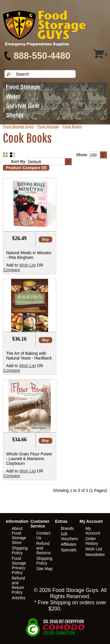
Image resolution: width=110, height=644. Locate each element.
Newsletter (95, 555)
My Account (93, 531)
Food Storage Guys (18, 127)
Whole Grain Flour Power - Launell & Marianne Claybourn (29, 459)
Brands (67, 528)
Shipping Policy (20, 550)
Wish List (27, 265)
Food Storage (23, 87)
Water (13, 96)
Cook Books (72, 127)
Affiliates (69, 544)
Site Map (44, 569)
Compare (12, 270)
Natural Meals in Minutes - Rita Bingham (29, 255)
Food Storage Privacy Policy (19, 565)
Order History (92, 541)
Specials (69, 550)
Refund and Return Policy (18, 585)
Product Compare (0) (26, 168)
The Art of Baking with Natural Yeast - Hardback (29, 356)
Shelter (15, 115)
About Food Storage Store (19, 535)
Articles (18, 598)
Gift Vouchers (70, 536)
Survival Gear (23, 106)
